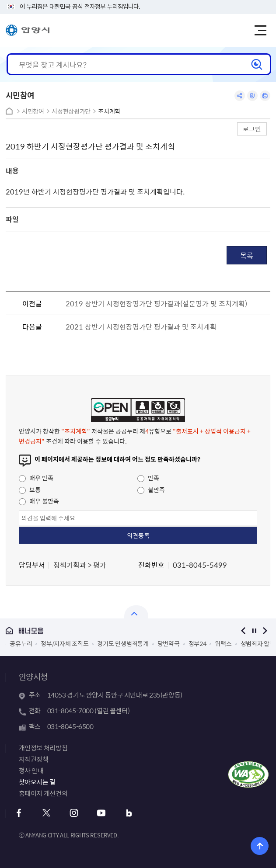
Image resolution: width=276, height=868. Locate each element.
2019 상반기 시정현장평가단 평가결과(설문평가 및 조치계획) (156, 303)
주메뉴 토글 (260, 31)
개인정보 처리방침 (43, 748)
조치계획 (109, 111)
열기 (136, 612)
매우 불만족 (39, 501)
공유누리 (21, 643)
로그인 (252, 129)
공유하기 (240, 96)
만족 (148, 478)
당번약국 (169, 643)
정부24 (197, 643)
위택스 (223, 643)
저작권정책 (34, 759)
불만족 (151, 490)
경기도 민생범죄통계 (123, 643)
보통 (30, 490)
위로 (260, 846)
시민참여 (33, 111)
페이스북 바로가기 (19, 813)
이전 (243, 630)
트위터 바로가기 (47, 813)
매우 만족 (36, 478)
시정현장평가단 (71, 111)
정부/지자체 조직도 (65, 643)
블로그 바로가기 (129, 813)
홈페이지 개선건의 (43, 793)
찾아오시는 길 (37, 782)
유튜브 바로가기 (102, 813)
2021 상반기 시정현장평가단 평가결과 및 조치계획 (141, 326)
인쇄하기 (265, 96)
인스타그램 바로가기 (74, 813)
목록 (247, 255)
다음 (265, 630)
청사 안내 (31, 771)
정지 (254, 630)
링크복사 (252, 96)
